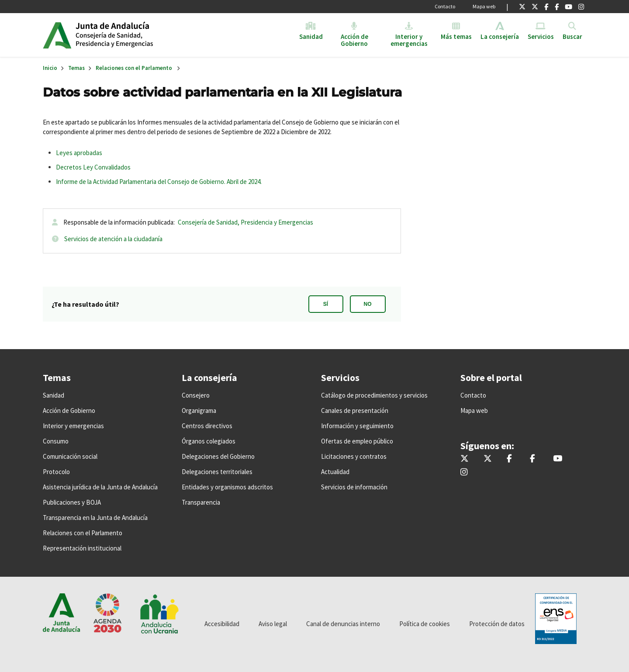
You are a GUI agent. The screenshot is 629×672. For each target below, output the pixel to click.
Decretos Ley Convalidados (93, 167)
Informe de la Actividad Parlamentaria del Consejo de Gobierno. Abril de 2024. (159, 182)
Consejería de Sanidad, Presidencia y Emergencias (245, 222)
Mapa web (484, 6)
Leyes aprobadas (79, 153)
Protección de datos (497, 624)
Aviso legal (273, 624)
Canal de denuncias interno (343, 624)
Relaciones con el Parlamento (134, 68)
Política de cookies (425, 624)
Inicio (143, 35)
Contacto (445, 6)
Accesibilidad (222, 624)
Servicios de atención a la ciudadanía (113, 239)
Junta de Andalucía (57, 35)
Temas (76, 68)
